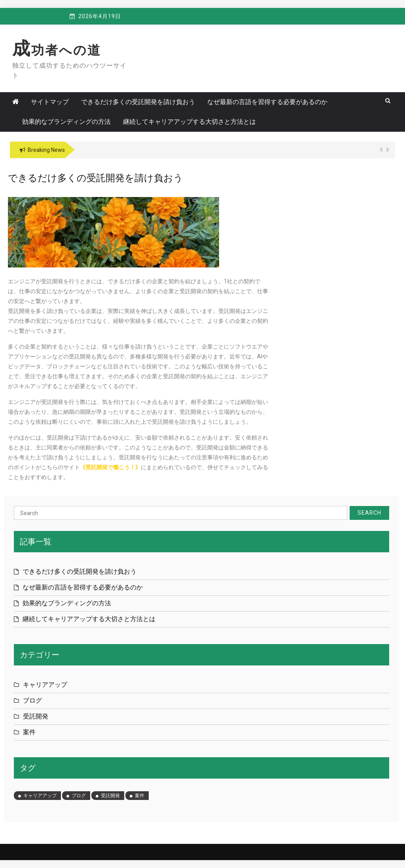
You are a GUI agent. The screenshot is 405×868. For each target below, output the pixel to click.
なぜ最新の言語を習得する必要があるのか (267, 102)
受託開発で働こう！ (110, 467)
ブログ (32, 700)
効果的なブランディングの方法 (66, 122)
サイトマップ (50, 102)
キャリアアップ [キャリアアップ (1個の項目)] (40, 796)
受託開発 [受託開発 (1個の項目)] (110, 796)
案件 (29, 732)
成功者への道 (57, 50)
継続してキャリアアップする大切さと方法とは (189, 122)
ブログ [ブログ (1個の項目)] (79, 796)
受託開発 (36, 716)
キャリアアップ (45, 685)
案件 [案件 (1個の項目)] (140, 796)
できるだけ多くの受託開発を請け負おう (138, 102)
